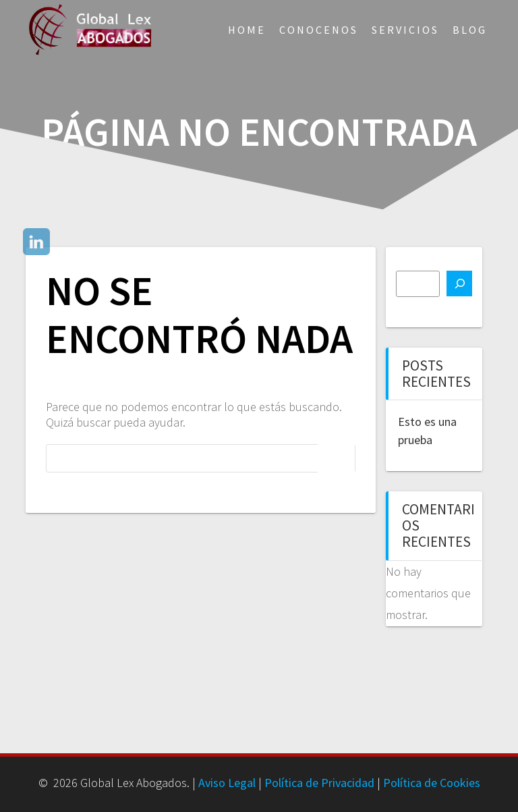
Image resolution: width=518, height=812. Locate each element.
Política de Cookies (432, 783)
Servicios (405, 30)
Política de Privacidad (319, 783)
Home (247, 30)
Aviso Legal (227, 783)
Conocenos (319, 30)
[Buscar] (459, 283)
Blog (470, 30)
